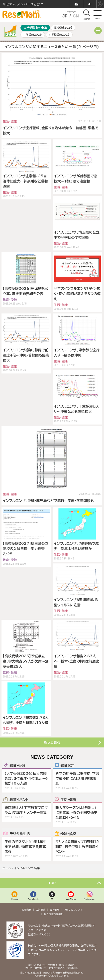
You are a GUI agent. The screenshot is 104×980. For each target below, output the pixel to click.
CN (76, 16)
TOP (52, 883)
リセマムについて (73, 910)
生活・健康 (68, 799)
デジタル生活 (20, 834)
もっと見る (52, 742)
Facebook (33, 899)
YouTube (71, 899)
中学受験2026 (33, 35)
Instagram (89, 899)
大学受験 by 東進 (35, 28)
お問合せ (26, 910)
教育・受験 (17, 765)
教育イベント (19, 799)
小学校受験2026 (59, 35)
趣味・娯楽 (68, 834)
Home (15, 899)
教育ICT (67, 765)
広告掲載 (40, 910)
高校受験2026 (63, 28)
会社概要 (55, 910)
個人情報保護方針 (54, 914)
